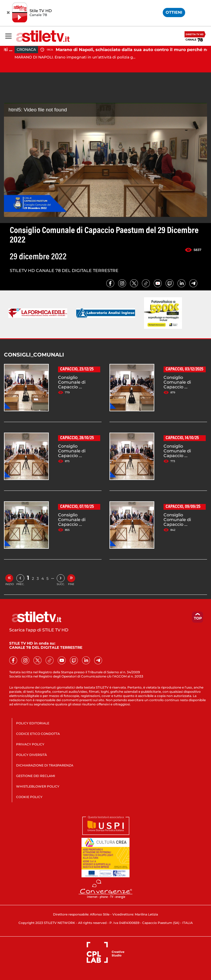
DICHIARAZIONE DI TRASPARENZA (45, 765)
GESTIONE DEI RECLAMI (36, 776)
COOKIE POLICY (29, 797)
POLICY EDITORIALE (33, 723)
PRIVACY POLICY (30, 744)
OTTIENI (174, 12)
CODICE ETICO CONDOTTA (38, 734)
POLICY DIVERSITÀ (32, 755)
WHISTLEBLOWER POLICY (38, 786)
